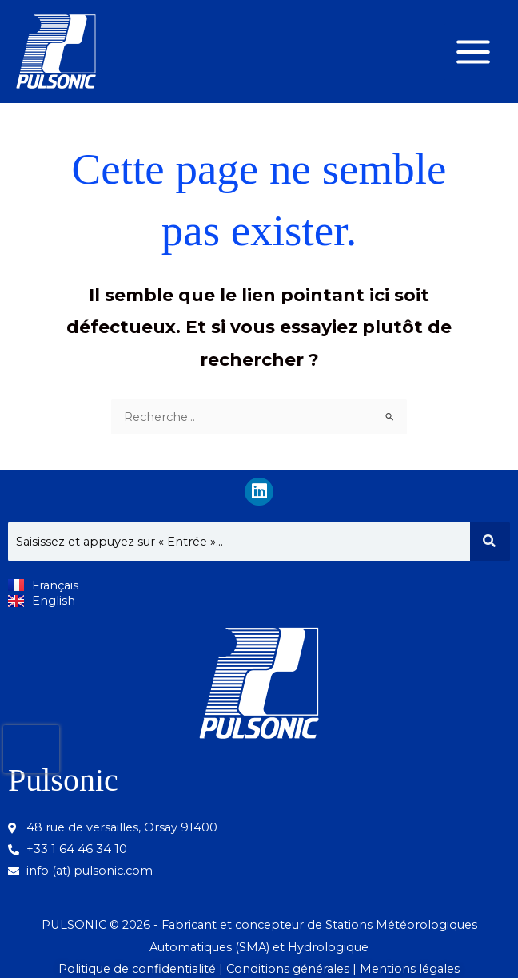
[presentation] (31, 749)
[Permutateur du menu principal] (473, 52)
